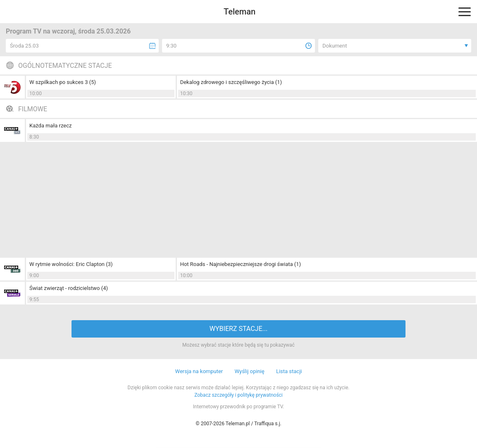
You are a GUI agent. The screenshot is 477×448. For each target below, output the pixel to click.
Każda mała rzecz (50, 126)
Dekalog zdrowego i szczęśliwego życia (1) (231, 82)
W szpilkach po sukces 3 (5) (63, 82)
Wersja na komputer (199, 371)
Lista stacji (289, 371)
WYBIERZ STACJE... (238, 329)
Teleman (240, 12)
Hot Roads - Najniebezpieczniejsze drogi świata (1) (241, 264)
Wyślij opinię (249, 371)
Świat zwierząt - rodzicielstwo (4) (69, 288)
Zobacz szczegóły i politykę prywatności (238, 395)
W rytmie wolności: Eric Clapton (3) (71, 264)
